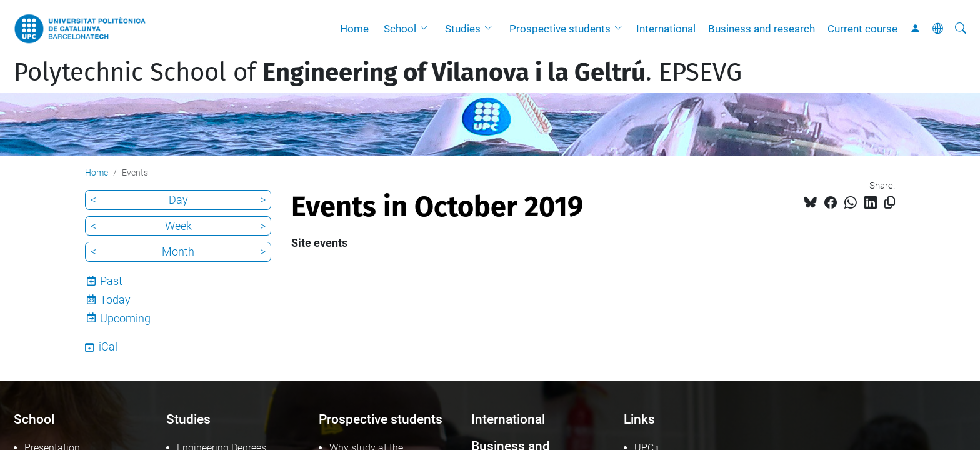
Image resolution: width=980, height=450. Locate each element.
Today (115, 300)
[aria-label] (961, 29)
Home (354, 29)
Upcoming (125, 318)
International (666, 29)
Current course (862, 29)
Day (178, 200)
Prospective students (560, 29)
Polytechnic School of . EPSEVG (378, 72)
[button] (427, 29)
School (400, 29)
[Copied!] (890, 203)
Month (178, 252)
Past (111, 281)
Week (178, 226)
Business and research (762, 29)
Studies (463, 29)
